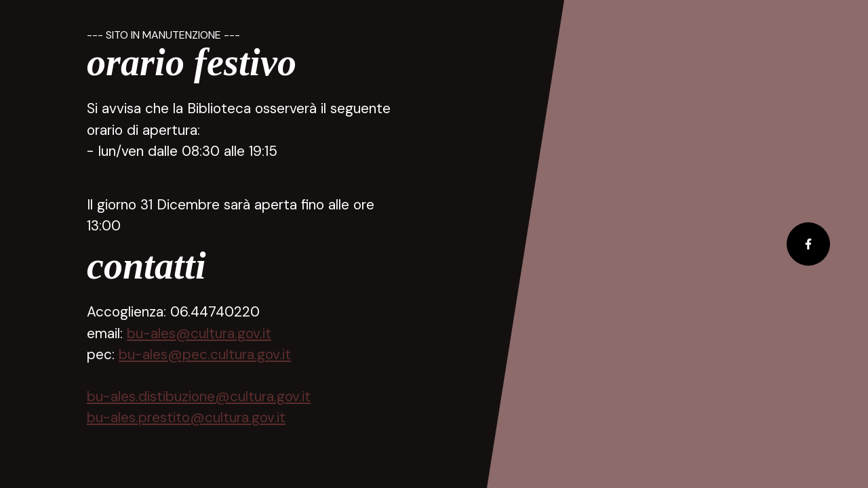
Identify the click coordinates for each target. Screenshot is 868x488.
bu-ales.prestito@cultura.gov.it (186, 417)
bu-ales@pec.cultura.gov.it (205, 354)
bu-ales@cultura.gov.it (199, 333)
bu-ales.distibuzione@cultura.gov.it (199, 396)
